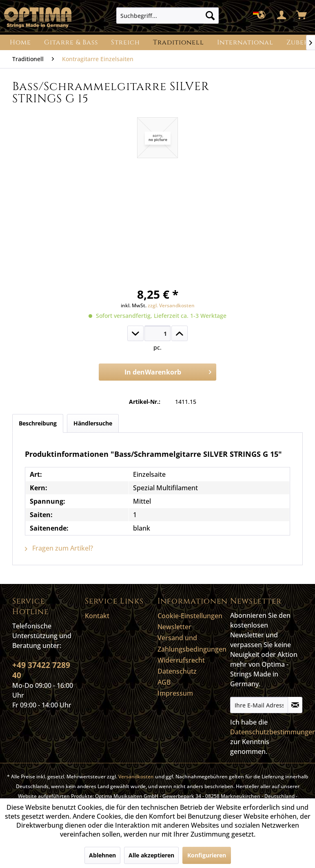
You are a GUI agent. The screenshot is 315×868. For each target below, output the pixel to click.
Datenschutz (177, 671)
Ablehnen (102, 855)
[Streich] (125, 42)
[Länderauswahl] (262, 15)
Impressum (175, 693)
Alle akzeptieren (151, 855)
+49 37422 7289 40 (41, 670)
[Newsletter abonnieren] (295, 705)
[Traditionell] (179, 42)
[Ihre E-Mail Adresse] (259, 705)
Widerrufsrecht (181, 660)
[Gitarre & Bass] (71, 42)
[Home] (20, 42)
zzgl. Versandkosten (171, 305)
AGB (164, 682)
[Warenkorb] (302, 15)
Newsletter (174, 627)
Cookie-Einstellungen (190, 616)
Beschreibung (38, 423)
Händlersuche (93, 423)
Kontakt (97, 616)
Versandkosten (136, 777)
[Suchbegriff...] (167, 15)
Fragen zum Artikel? (59, 548)
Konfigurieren (207, 855)
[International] (245, 42)
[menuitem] (167, 15)
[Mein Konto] (282, 15)
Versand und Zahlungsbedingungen (192, 643)
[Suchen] (210, 15)
